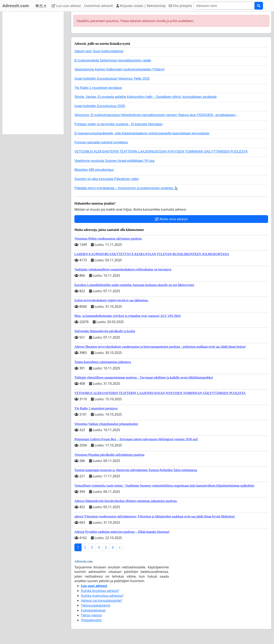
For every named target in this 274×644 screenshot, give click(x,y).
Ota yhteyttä (180, 6)
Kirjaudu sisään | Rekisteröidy (141, 6)
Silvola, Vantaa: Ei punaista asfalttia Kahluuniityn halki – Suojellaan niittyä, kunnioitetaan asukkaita (145, 97)
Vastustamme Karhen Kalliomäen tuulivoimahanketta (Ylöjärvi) (119, 69)
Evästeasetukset (93, 610)
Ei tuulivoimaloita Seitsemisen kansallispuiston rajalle (113, 60)
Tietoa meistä (91, 615)
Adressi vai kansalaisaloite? (102, 600)
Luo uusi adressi (66, 6)
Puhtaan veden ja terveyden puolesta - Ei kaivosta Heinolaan (118, 124)
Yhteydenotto (91, 620)
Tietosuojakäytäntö (96, 605)
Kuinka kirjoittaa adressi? (100, 591)
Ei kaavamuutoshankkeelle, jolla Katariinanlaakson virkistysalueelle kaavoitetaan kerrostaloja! (142, 133)
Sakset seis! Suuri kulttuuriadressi (99, 51)
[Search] (224, 6)
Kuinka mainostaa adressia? (102, 596)
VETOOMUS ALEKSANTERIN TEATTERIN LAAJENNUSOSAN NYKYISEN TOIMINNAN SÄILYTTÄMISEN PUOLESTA (161, 151)
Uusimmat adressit (98, 6)
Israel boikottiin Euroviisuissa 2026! (100, 106)
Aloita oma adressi (171, 219)
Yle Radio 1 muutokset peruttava (98, 88)
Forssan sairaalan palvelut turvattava (101, 142)
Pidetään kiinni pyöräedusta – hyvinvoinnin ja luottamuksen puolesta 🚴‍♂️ (126, 188)
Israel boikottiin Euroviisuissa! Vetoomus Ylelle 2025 (112, 79)
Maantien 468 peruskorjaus (94, 170)
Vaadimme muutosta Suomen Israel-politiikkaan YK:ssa (114, 161)
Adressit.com (16, 6)
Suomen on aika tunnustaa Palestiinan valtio (107, 179)
